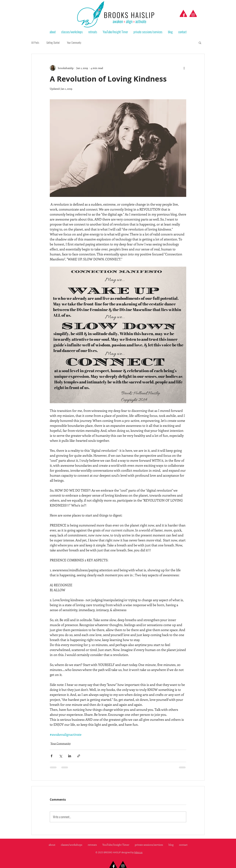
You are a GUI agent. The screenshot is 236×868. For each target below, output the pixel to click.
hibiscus (138, 852)
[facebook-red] (183, 13)
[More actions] (184, 68)
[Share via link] (79, 756)
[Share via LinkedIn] (70, 756)
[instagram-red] (193, 13)
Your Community (74, 43)
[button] (200, 43)
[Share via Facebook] (52, 756)
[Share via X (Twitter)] (61, 756)
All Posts (35, 43)
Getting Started (53, 43)
